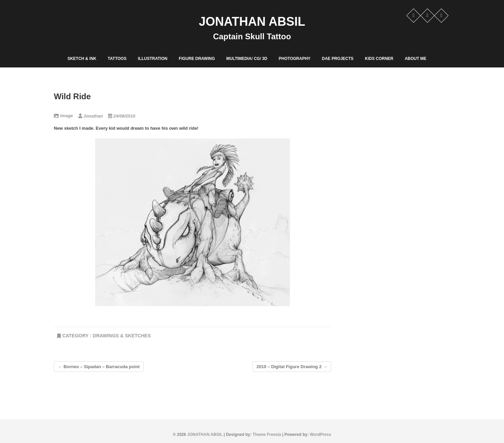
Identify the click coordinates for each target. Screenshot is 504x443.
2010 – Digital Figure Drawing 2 (292, 367)
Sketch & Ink (82, 59)
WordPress (321, 435)
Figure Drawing (197, 59)
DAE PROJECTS (338, 59)
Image (67, 116)
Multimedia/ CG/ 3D (247, 59)
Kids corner (379, 59)
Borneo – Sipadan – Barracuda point (99, 367)
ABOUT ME (416, 59)
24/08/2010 (122, 116)
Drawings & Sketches (122, 336)
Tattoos (117, 59)
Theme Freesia (267, 435)
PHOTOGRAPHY (295, 59)
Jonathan (91, 116)
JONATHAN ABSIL (252, 22)
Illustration (153, 59)
